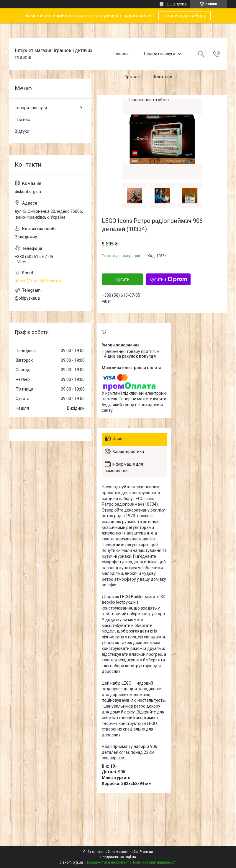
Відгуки (22, 131)
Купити (123, 279)
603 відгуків (177, 4)
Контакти (163, 77)
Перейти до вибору (185, 16)
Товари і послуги (159, 54)
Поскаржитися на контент (107, 862)
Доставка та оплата (148, 123)
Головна (121, 54)
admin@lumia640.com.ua (39, 281)
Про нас (132, 77)
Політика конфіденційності (154, 862)
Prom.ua (146, 852)
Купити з (168, 279)
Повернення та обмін (148, 100)
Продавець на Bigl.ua (118, 857)
